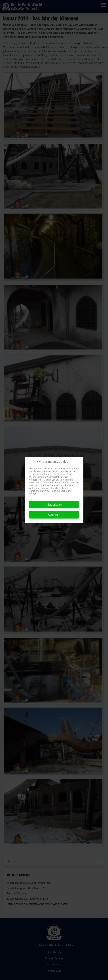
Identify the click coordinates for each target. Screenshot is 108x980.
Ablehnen (54, 515)
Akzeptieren (54, 505)
